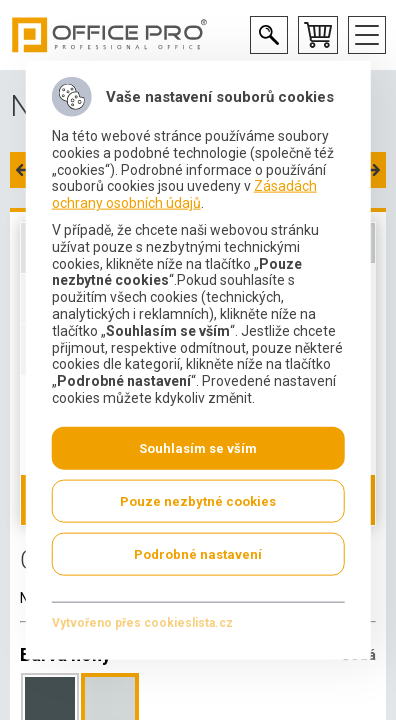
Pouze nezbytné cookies (198, 500)
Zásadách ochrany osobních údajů (184, 194)
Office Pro (110, 35)
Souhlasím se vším (198, 447)
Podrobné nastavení (198, 553)
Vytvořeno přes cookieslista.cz (142, 622)
